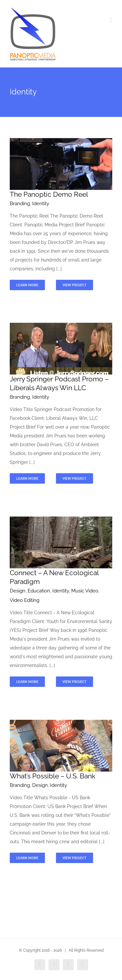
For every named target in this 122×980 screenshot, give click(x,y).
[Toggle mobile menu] (111, 20)
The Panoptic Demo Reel (49, 194)
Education (39, 591)
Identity (41, 204)
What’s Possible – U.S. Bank (53, 776)
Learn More (27, 285)
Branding (20, 204)
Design (18, 591)
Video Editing (25, 600)
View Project (75, 285)
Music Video (85, 591)
